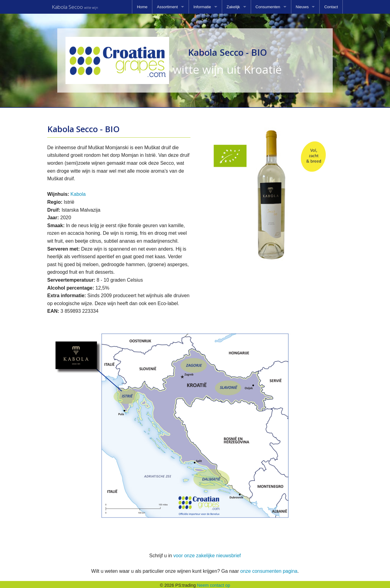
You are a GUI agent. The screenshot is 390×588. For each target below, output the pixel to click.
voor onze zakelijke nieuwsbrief (207, 554)
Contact (331, 7)
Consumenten (268, 7)
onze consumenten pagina (269, 569)
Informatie (202, 7)
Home (142, 7)
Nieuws (302, 7)
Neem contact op (214, 583)
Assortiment (167, 7)
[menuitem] (142, 7)
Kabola (78, 192)
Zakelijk (233, 7)
